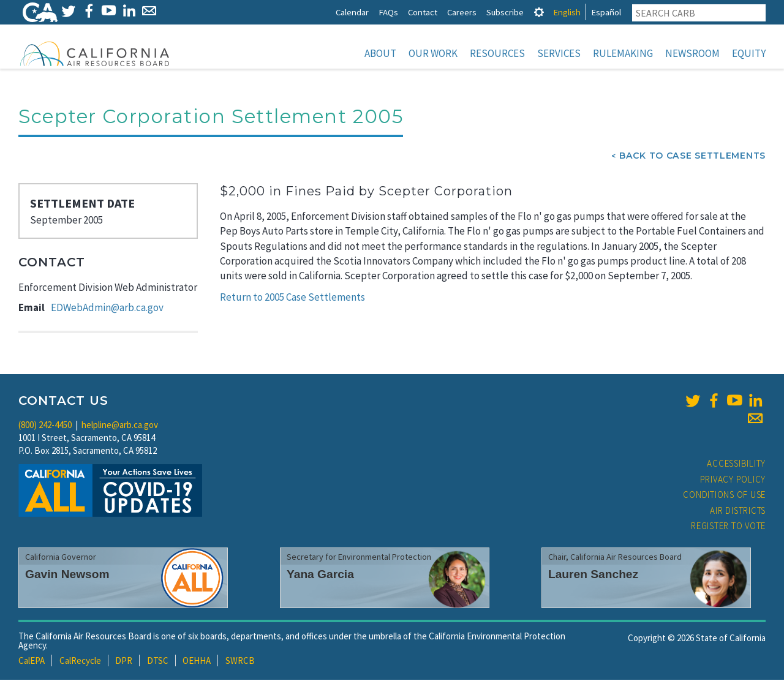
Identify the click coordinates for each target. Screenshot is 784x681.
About (380, 53)
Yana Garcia (320, 575)
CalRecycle (80, 662)
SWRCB (240, 662)
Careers (462, 12)
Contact (423, 12)
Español (606, 12)
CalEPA (32, 662)
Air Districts (738, 512)
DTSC (158, 662)
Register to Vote (728, 527)
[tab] (539, 12)
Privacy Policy (733, 480)
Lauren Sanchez (593, 575)
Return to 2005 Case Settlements (292, 298)
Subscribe (505, 12)
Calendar (352, 12)
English (567, 12)
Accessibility (736, 465)
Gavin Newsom (67, 575)
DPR (124, 662)
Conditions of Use (724, 496)
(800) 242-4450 (45, 426)
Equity (749, 53)
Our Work (433, 53)
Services (559, 53)
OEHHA (197, 662)
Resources (497, 53)
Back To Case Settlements (692, 157)
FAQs (388, 12)
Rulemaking (623, 53)
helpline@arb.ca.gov (120, 426)
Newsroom (692, 53)
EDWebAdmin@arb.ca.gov (107, 309)
